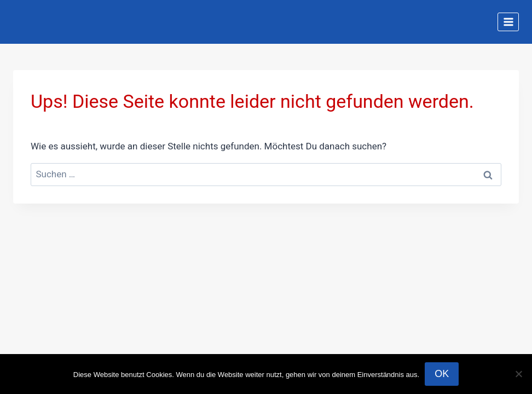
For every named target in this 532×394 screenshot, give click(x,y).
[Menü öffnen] (508, 22)
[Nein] (518, 374)
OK (442, 374)
